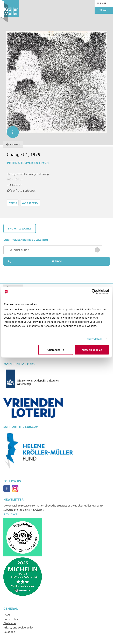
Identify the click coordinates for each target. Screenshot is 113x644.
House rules (11, 619)
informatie (11, 130)
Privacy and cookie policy (18, 627)
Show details (95, 339)
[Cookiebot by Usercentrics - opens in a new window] (94, 292)
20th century (30, 202)
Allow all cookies (92, 350)
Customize (56, 350)
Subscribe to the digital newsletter (23, 509)
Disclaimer (10, 623)
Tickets (104, 10)
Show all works (20, 228)
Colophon (9, 632)
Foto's (13, 202)
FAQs (7, 615)
